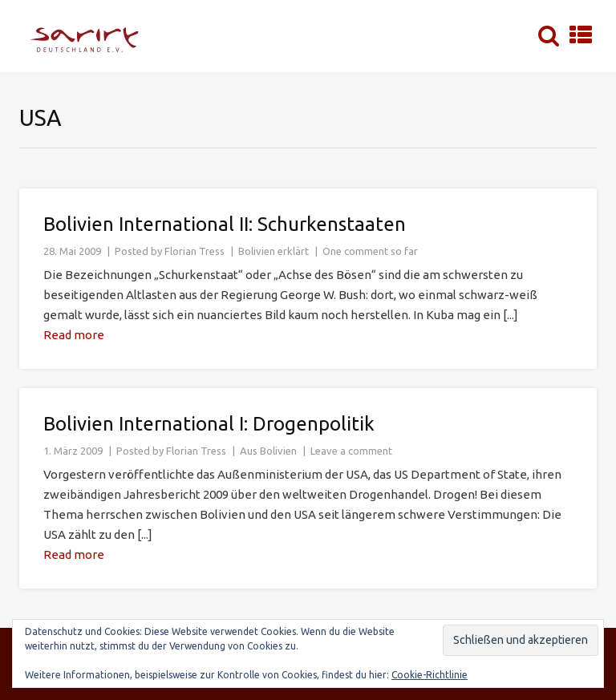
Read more (74, 335)
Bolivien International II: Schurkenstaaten (225, 224)
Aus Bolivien (268, 451)
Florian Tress (195, 251)
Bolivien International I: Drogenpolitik (209, 424)
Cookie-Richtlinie (430, 675)
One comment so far (370, 251)
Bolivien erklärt (274, 251)
